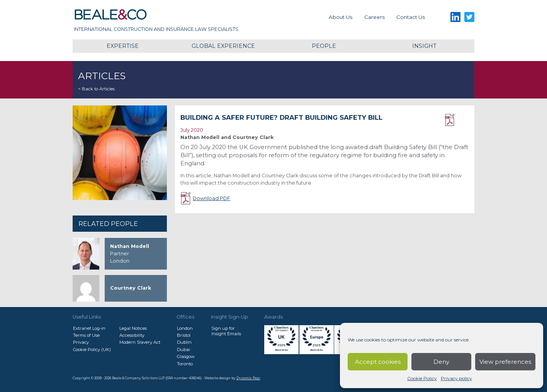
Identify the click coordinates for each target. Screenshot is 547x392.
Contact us (411, 17)
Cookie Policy (422, 378)
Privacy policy (456, 378)
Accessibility (132, 335)
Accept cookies (378, 362)
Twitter (470, 17)
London (185, 328)
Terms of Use (86, 335)
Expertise (123, 46)
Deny (441, 362)
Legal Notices (133, 328)
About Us (341, 17)
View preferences (505, 362)
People (324, 46)
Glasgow (186, 356)
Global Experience (223, 46)
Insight (424, 46)
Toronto (185, 364)
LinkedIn (455, 17)
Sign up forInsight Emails (226, 331)
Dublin (184, 342)
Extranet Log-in (89, 328)
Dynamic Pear (248, 378)
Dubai (183, 350)
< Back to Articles (96, 89)
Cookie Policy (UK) (92, 350)
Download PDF (457, 120)
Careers (375, 17)
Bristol (184, 335)
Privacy (81, 342)
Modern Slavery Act (140, 342)
